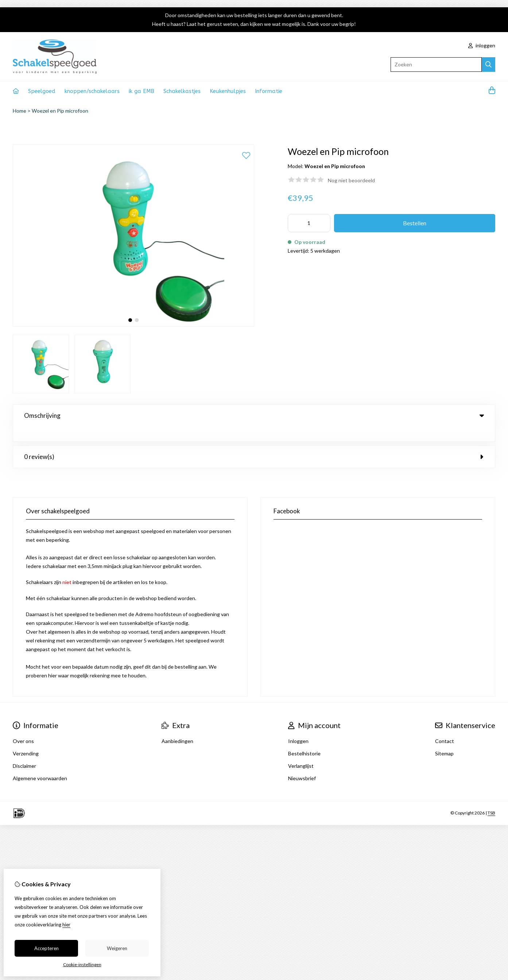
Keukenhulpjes (228, 91)
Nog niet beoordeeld (351, 180)
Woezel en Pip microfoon (60, 111)
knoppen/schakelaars (92, 91)
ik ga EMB (141, 91)
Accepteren (46, 948)
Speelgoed (42, 91)
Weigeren (117, 948)
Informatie (269, 91)
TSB (491, 798)
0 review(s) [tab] (254, 442)
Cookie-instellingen (82, 965)
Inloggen (298, 726)
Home (20, 111)
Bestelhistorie (304, 738)
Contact (445, 726)
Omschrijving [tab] (254, 415)
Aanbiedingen (177, 726)
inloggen (482, 45)
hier (66, 925)
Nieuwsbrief (302, 763)
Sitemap (444, 738)
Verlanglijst (301, 751)
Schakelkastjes (182, 91)
